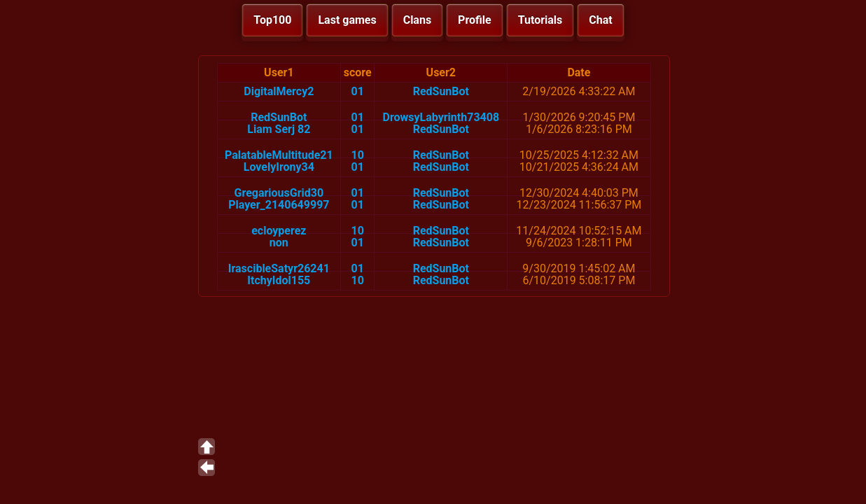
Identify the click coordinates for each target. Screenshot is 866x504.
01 (358, 91)
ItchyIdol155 (279, 280)
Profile (475, 20)
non (279, 243)
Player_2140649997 (279, 205)
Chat (600, 20)
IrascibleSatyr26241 (279, 268)
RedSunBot (441, 91)
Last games (347, 20)
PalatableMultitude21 (279, 155)
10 (358, 155)
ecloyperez (279, 231)
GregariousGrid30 (279, 193)
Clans (417, 20)
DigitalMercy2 (279, 91)
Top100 (272, 20)
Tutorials (540, 20)
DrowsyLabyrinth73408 (441, 117)
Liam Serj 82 (279, 129)
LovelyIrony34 (279, 167)
